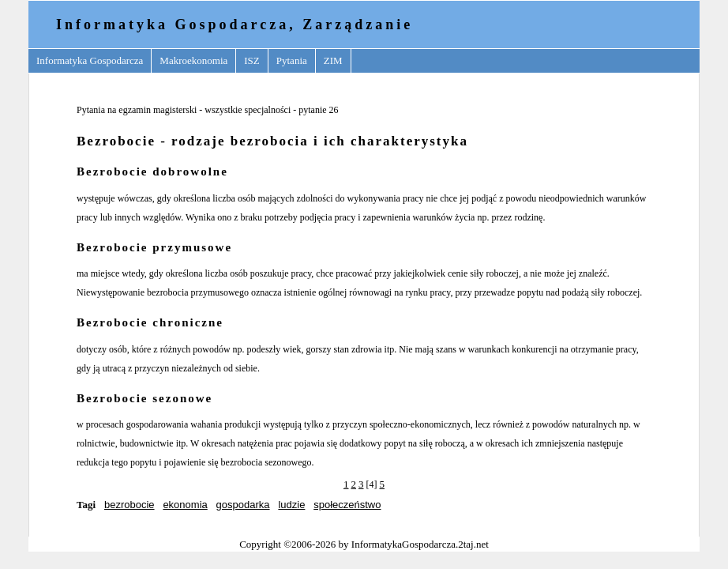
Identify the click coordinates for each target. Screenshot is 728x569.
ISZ (252, 60)
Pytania (292, 60)
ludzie (291, 505)
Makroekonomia (193, 60)
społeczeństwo (347, 505)
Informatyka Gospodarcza (90, 60)
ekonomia (185, 505)
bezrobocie (129, 505)
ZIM (333, 60)
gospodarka (243, 505)
